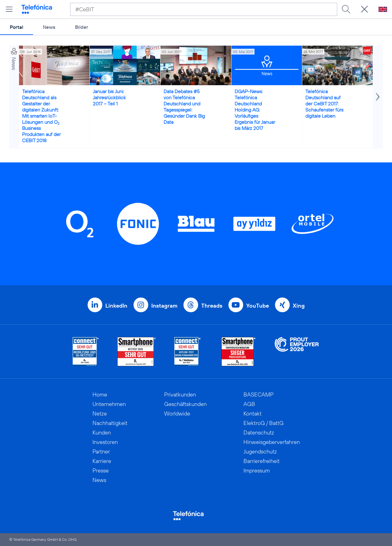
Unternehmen (109, 404)
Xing (299, 306)
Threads (212, 306)
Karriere (102, 461)
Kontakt (253, 413)
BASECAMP (258, 394)
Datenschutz (259, 432)
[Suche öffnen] (364, 9)
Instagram (164, 306)
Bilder (82, 27)
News (49, 27)
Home (100, 394)
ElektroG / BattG (264, 423)
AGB (249, 404)
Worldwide (177, 413)
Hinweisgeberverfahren (272, 442)
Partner (101, 451)
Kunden (102, 432)
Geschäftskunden (185, 404)
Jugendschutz (260, 451)
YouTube (258, 306)
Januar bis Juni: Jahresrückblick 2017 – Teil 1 (109, 97)
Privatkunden (180, 394)
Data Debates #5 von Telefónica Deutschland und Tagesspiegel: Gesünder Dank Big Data (184, 107)
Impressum (257, 470)
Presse (101, 470)
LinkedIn (116, 306)
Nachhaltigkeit (110, 423)
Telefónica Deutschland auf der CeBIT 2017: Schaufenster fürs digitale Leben (324, 104)
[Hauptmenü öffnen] (9, 9)
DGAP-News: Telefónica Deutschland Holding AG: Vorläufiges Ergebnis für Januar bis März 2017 (255, 110)
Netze (100, 413)
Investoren (105, 442)
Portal (17, 27)
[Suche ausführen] (346, 9)
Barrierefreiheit (262, 461)
